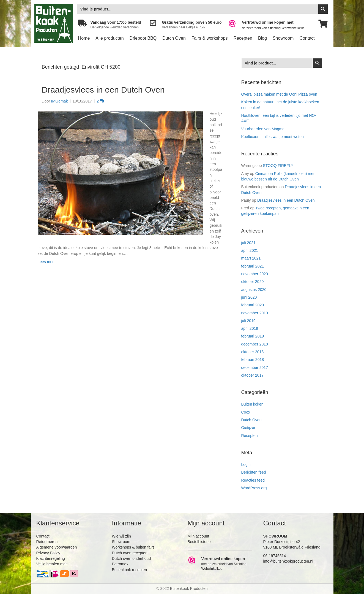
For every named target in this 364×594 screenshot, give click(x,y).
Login (246, 465)
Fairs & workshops (210, 38)
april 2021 (250, 250)
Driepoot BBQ (143, 38)
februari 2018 (253, 360)
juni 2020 (249, 297)
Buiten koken (252, 404)
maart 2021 (251, 258)
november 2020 (255, 274)
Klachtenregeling (51, 558)
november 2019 (255, 313)
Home (84, 38)
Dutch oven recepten (130, 553)
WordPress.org (254, 488)
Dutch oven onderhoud (132, 558)
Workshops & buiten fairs (133, 547)
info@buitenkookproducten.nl (288, 561)
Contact (307, 38)
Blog (262, 38)
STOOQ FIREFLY (278, 166)
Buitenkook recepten (130, 570)
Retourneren (47, 542)
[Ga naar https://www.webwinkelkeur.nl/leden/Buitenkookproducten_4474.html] (270, 25)
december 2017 (255, 368)
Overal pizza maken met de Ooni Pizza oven (279, 94)
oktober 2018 (253, 352)
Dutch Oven (174, 38)
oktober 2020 (253, 282)
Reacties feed (253, 480)
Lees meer (47, 262)
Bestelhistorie (199, 542)
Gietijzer (248, 428)
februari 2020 (253, 305)
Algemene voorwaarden (57, 547)
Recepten (243, 38)
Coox (246, 412)
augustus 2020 (254, 290)
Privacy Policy (48, 553)
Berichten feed (254, 472)
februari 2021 (253, 266)
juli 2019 (248, 321)
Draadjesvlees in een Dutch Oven (103, 90)
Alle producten (110, 38)
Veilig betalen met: (52, 564)
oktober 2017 (253, 375)
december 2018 (255, 344)
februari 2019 (253, 336)
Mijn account (199, 536)
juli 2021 (248, 243)
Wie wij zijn (121, 536)
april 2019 (250, 328)
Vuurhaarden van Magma (263, 129)
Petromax (120, 564)
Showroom (283, 38)
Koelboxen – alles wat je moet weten (273, 137)
